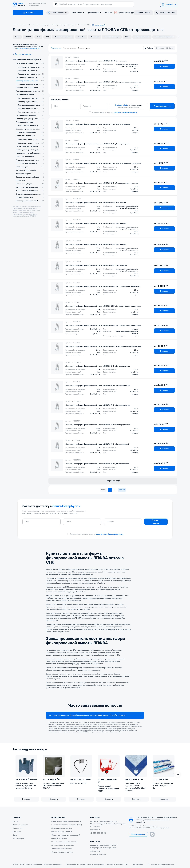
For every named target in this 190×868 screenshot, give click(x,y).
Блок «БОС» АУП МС (79, 783)
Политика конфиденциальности (161, 864)
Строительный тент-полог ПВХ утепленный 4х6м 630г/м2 (54, 786)
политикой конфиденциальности (125, 112)
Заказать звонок (138, 834)
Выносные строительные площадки (66, 821)
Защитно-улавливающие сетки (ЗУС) (67, 825)
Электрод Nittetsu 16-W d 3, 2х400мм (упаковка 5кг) (163, 786)
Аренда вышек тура (124, 13)
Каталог (28, 13)
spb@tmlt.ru (169, 4)
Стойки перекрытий (142, 37)
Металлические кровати (63, 37)
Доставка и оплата (20, 825)
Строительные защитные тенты (64, 842)
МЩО (127, 37)
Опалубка (81, 37)
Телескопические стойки (62, 849)
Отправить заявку (162, 106)
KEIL (38, 37)
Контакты (108, 13)
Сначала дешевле (70, 48)
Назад (103, 490)
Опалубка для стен (59, 838)
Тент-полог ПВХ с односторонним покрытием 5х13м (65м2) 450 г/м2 (136, 787)
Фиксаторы (95, 37)
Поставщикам (18, 838)
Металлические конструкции (27, 60)
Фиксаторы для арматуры (62, 852)
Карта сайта (138, 864)
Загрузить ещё (113, 481)
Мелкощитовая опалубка (62, 828)
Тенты (17, 37)
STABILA (28, 37)
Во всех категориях (22, 54)
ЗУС (47, 37)
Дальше (122, 490)
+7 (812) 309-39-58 (166, 13)
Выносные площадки (112, 37)
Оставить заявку (144, 13)
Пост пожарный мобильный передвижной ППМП (108, 789)
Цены (15, 835)
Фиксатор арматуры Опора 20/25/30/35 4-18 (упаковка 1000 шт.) (26, 786)
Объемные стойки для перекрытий (66, 835)
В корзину (164, 66)
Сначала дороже (84, 48)
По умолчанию (56, 48)
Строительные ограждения (164, 37)
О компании (18, 828)
